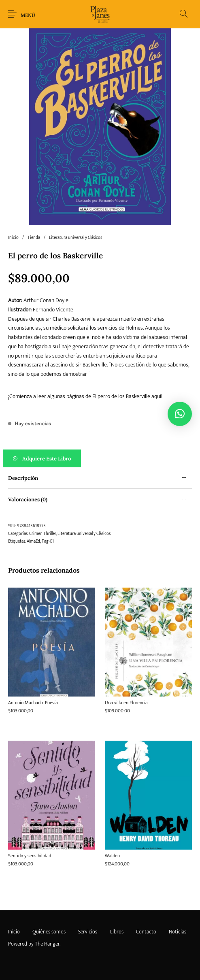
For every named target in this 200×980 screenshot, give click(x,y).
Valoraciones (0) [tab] (28, 500)
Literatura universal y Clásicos (76, 238)
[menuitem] (14, 932)
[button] (100, 458)
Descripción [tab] (23, 478)
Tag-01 (48, 541)
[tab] (100, 478)
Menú (28, 15)
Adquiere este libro (47, 459)
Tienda (34, 238)
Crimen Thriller (43, 534)
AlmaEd (33, 541)
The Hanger (47, 944)
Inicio (13, 238)
